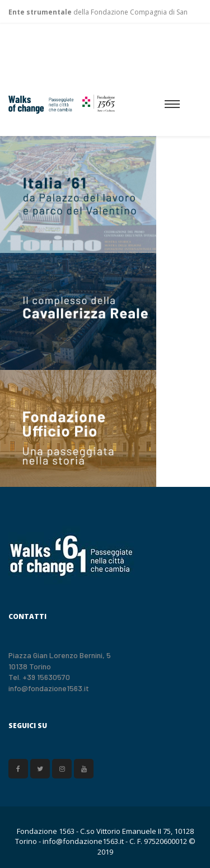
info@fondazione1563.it (49, 688)
